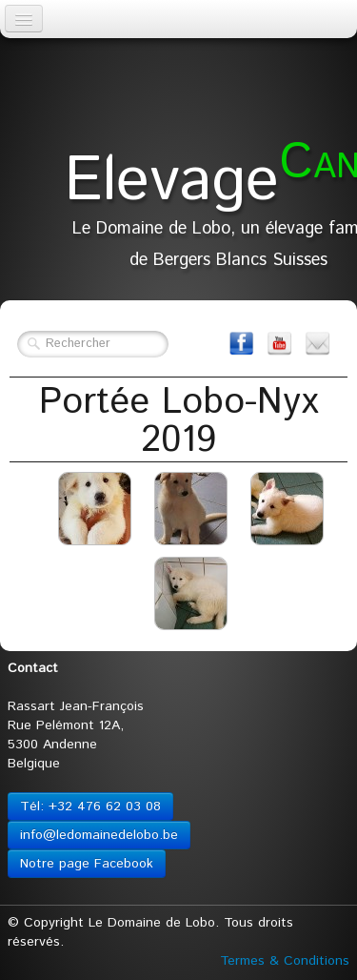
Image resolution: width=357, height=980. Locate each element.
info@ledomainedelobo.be (99, 835)
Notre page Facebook (87, 864)
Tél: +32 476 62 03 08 (90, 806)
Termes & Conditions (285, 961)
